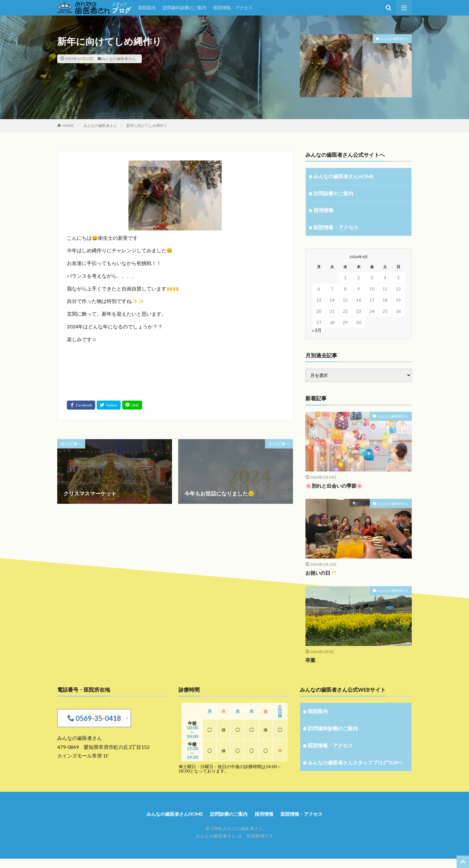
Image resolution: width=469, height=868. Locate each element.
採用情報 (324, 211)
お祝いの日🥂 (322, 575)
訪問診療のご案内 (335, 194)
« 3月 (317, 332)
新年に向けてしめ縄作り (147, 125)
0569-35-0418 (97, 720)
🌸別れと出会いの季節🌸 (336, 487)
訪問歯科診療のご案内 (184, 8)
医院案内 (147, 8)
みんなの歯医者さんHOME (345, 176)
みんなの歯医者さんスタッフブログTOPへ (353, 769)
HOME (68, 125)
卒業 (311, 662)
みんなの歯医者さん (119, 59)
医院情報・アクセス (233, 8)
